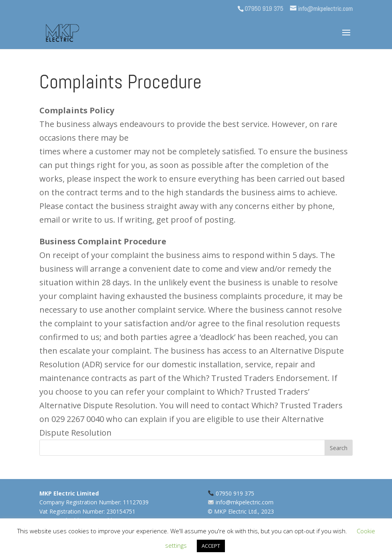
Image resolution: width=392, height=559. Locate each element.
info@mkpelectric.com (245, 502)
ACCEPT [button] (211, 546)
